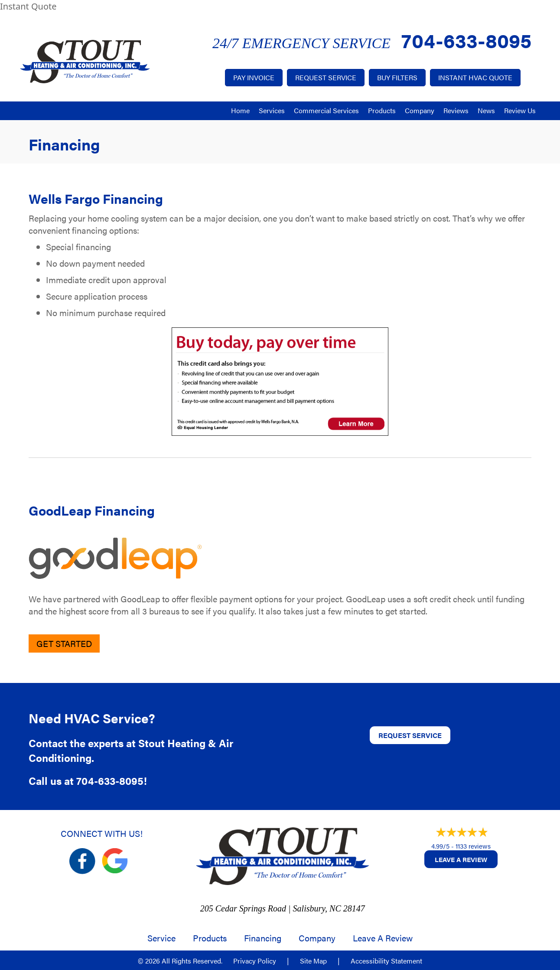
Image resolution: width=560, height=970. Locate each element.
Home (240, 110)
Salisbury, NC (317, 908)
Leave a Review (461, 859)
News (486, 110)
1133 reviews (473, 846)
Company (420, 110)
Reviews (456, 110)
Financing (263, 938)
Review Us (520, 110)
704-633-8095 (466, 40)
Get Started (64, 643)
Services (272, 110)
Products (382, 110)
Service (161, 938)
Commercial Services (326, 110)
